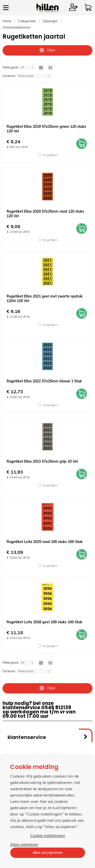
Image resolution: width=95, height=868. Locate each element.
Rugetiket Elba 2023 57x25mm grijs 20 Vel (42, 461)
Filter (47, 50)
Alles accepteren (48, 853)
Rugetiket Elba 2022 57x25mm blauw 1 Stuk (44, 381)
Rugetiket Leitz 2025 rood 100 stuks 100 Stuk (45, 542)
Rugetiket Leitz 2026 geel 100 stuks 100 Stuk (44, 622)
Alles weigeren (24, 844)
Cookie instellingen (48, 835)
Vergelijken (50, 155)
